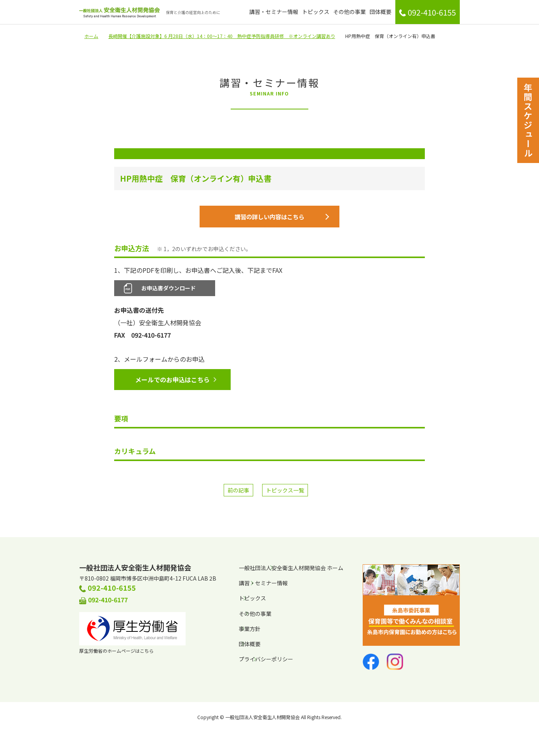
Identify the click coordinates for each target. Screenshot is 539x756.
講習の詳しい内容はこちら (281, 218)
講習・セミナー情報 (274, 12)
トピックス (316, 12)
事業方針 (250, 631)
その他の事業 (349, 12)
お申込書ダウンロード (169, 291)
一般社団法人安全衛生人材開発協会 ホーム (291, 570)
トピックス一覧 (285, 493)
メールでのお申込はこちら (175, 382)
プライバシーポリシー (266, 662)
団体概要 (381, 12)
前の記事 (238, 493)
